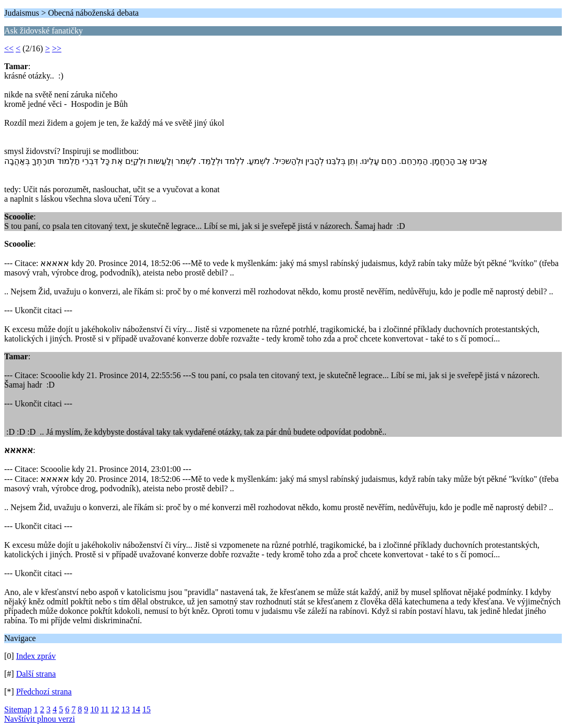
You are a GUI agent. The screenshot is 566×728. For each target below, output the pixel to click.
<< (9, 48)
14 (136, 709)
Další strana (36, 674)
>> (57, 48)
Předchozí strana (44, 692)
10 (94, 709)
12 (115, 709)
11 (104, 709)
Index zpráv (36, 656)
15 (147, 709)
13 (126, 709)
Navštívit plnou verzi (40, 719)
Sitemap (18, 709)
